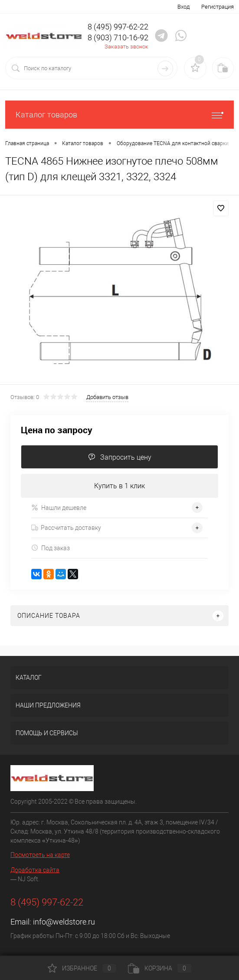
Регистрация (218, 7)
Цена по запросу (57, 430)
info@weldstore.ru (64, 922)
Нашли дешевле (59, 508)
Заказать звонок (126, 47)
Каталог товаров (119, 115)
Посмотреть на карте (40, 855)
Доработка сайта (35, 870)
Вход (183, 7)
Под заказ (51, 548)
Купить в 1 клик (119, 486)
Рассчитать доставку (66, 528)
